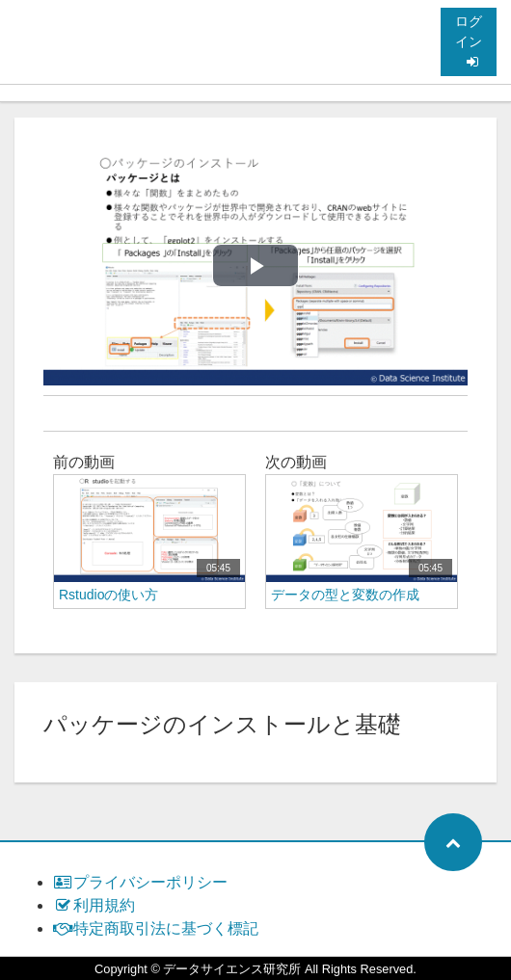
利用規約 (94, 905)
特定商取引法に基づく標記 (156, 928)
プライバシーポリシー (140, 882)
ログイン (469, 41)
